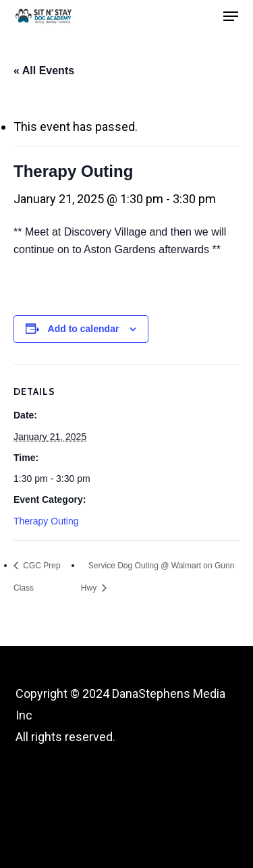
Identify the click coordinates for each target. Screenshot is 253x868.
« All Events (44, 71)
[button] (231, 16)
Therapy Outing (46, 521)
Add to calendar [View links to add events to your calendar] (84, 329)
